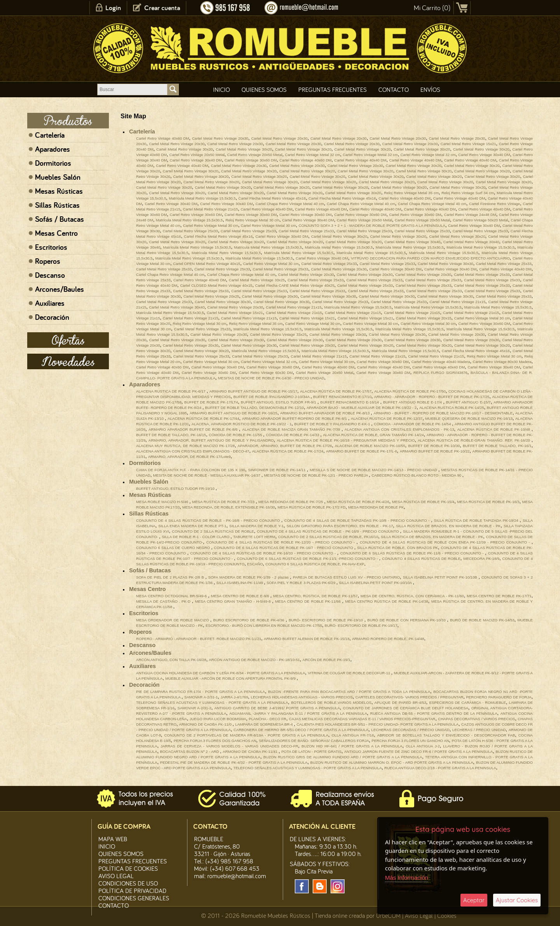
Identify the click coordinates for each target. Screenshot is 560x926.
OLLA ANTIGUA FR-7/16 (353, 735)
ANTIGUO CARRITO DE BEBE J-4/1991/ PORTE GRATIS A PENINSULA (277, 708)
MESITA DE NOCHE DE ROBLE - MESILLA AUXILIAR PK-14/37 (207, 475)
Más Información (407, 878)
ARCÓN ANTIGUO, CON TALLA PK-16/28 (171, 660)
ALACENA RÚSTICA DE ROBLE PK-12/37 (387, 418)
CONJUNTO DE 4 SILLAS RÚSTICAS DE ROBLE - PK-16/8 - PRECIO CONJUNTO (209, 520)
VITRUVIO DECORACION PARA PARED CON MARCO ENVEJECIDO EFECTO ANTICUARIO (430, 258)
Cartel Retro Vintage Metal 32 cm (313, 155)
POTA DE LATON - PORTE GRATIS (311, 751)
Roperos (48, 261)
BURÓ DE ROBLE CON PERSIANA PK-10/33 (407, 620)
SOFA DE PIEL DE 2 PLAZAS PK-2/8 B (171, 577)
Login (113, 8)
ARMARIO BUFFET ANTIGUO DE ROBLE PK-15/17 (253, 391)
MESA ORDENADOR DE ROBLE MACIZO (173, 620)
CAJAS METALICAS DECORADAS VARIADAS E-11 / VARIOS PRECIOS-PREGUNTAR (362, 719)
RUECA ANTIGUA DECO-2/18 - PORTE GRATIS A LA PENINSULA (440, 768)
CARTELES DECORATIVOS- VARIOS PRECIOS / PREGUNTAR (409, 697)
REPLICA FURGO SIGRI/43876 (440, 373)
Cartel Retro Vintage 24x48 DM (470, 215)
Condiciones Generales (134, 898)
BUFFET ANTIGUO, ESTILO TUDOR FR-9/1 (279, 402)
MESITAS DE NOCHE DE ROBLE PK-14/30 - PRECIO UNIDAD (271, 378)
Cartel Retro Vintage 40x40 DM (360, 160)
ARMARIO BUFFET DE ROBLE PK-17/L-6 (361, 451)
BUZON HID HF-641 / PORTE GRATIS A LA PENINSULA (352, 746)
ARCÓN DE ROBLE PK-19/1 (326, 660)
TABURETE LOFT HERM (254, 537)
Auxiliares (50, 303)
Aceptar (474, 900)
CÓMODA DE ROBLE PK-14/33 (293, 435)
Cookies (447, 915)
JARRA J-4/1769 (234, 697)
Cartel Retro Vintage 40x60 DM (163, 138)
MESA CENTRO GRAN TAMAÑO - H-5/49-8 (233, 601)
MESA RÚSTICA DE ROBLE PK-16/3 (488, 502)
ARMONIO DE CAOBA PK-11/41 (251, 751)
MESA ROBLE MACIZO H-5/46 (163, 502)
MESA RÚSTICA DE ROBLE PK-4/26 (358, 502)
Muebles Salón (58, 177)
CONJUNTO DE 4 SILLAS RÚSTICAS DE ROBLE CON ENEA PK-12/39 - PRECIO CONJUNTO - (446, 542)
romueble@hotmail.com (237, 876)
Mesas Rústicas (59, 191)
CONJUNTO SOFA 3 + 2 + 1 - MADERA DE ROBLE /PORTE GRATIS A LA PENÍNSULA (372, 225)
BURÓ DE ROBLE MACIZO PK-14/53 (482, 620)
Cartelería (50, 135)
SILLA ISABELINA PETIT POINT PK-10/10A (376, 583)
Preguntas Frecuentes (332, 89)
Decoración (52, 317)
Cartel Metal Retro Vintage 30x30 (445, 264)
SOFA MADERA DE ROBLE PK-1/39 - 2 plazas (249, 577)
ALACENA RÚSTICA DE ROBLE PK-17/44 (203, 418)
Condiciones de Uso (128, 883)
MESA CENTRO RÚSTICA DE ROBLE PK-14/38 (387, 601)
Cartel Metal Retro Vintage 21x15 (210, 209)
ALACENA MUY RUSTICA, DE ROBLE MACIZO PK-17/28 (185, 446)
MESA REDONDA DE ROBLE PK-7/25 (291, 502)
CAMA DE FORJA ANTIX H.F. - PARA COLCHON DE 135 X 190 (191, 470)
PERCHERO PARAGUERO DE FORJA (499, 697)
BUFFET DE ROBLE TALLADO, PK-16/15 (171, 435)
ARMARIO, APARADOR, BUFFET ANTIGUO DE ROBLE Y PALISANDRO (211, 440)
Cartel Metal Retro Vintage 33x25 (257, 280)
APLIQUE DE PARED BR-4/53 (400, 702)
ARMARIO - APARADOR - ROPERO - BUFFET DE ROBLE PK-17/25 (432, 397)
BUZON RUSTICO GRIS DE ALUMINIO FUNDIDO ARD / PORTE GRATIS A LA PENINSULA (343, 757)
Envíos (430, 89)
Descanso (50, 275)
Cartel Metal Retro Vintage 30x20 (185, 149)
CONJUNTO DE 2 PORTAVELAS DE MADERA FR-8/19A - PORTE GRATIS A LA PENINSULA (246, 735)
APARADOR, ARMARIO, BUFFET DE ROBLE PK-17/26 (285, 446)
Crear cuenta (162, 8)
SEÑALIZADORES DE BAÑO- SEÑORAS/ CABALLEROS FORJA (314, 741)
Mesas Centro (56, 233)
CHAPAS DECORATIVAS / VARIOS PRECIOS (476, 719)
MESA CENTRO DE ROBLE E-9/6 (241, 596)
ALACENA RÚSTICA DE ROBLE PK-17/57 (336, 391)
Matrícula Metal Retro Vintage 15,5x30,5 (202, 198)
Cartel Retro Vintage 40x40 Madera (441, 362)
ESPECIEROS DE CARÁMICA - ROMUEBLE (468, 702)
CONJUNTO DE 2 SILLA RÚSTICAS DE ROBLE (213, 531)
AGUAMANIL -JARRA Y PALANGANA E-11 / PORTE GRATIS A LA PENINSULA (298, 713)
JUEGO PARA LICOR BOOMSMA (218, 719)
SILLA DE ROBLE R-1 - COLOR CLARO (196, 537)
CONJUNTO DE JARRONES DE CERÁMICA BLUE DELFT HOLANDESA (406, 708)
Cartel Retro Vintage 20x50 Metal (197, 155)
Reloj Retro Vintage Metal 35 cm (411, 193)
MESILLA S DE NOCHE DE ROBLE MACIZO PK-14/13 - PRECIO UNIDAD (374, 470)
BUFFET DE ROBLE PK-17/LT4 (211, 402)
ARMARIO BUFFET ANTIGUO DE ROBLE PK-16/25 (234, 413)
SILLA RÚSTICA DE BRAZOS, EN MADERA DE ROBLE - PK (448, 526)
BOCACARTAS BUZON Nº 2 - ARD (190, 751)
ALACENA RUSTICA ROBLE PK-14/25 (452, 408)
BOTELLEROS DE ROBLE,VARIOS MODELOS (331, 702)
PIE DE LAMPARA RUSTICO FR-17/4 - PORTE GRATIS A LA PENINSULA (200, 692)
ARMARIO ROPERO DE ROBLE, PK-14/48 (388, 639)
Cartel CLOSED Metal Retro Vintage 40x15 (216, 285)
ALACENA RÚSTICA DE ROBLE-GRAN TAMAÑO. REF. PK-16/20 (474, 440)
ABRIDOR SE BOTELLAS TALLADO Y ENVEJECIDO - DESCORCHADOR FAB (446, 735)
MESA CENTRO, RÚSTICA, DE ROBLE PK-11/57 (315, 596)
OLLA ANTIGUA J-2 (423, 746)
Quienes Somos (264, 89)
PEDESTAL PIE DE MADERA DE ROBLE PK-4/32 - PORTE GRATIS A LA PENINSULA (234, 762)
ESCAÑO (255, 564)
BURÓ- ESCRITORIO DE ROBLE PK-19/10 (326, 620)
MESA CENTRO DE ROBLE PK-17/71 (499, 596)
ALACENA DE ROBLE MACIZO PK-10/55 (370, 446)
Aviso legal (116, 876)
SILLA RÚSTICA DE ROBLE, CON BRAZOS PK (397, 548)
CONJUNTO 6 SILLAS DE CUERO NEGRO (174, 548)
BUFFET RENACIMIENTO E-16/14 (350, 402)
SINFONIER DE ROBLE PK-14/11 (277, 470)
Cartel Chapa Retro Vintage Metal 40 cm (290, 204)
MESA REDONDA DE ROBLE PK (376, 507)
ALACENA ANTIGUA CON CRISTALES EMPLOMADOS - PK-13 (399, 429)
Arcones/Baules (59, 289)
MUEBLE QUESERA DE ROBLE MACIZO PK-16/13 (469, 418)
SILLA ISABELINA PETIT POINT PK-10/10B (441, 577)
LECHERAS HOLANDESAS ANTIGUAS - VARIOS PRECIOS (302, 697)
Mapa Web (113, 839)
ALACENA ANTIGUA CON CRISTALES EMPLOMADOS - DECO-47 (193, 451)
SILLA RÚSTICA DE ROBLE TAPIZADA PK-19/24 (477, 520)
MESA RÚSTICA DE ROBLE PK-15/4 (423, 502)
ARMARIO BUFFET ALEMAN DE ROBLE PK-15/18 (306, 639)
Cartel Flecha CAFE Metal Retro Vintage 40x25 (295, 285)
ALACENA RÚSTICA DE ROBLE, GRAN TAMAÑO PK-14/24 (373, 435)
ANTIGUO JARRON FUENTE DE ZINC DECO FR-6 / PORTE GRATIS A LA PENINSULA (418, 751)
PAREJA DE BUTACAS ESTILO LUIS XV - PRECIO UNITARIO (346, 577)
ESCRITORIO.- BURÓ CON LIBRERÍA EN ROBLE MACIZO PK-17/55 (264, 625)
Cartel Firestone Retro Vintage (494, 204)
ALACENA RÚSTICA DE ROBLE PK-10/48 (494, 429)
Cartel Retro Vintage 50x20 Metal (480, 220)
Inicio (221, 89)
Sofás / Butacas (59, 219)
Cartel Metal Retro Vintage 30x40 (412, 242)
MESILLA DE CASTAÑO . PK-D (164, 601)
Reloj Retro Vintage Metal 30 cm (253, 220)
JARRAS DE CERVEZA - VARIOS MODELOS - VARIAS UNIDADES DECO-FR (229, 746)
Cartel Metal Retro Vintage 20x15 (424, 318)
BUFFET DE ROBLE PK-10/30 (434, 446)
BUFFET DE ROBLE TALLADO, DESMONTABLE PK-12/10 (254, 408)
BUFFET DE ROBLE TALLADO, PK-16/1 (497, 446)
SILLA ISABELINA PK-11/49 (240, 583)
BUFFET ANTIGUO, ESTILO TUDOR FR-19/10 (176, 488)
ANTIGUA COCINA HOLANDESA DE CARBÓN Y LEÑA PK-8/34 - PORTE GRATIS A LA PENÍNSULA (221, 673)
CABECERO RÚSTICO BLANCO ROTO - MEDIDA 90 (417, 475)
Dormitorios (53, 163)
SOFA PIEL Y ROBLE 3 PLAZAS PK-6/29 (301, 583)
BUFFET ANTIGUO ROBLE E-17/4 (413, 402)
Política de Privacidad (132, 891)
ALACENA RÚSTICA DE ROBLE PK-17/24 (288, 451)
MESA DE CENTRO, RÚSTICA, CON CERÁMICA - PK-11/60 (412, 596)
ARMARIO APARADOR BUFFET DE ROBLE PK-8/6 (194, 429)
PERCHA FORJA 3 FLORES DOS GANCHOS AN (215, 741)
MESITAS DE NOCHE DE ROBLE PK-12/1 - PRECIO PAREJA (317, 475)
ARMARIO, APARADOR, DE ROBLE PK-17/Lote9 (190, 457)
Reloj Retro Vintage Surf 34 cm (468, 193)
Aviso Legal (419, 915)
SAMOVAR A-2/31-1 (201, 697)
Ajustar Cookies (517, 900)
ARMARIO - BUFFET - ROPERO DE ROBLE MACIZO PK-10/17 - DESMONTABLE (443, 413)
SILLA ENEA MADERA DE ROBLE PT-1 (192, 526)
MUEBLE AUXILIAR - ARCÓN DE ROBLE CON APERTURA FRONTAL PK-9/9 (231, 678)
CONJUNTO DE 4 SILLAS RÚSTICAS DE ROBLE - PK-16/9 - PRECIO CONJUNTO (328, 531)
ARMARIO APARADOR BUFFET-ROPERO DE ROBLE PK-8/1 (295, 418)
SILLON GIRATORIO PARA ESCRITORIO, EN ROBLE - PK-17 (340, 526)
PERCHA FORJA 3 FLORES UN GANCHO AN (410, 741)
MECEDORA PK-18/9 (481, 559)
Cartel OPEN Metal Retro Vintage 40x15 (207, 264)
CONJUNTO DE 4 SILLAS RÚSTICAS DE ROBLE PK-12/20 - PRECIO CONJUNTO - (281, 542)
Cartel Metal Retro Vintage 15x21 (468, 144)
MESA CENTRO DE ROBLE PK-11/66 (309, 601)
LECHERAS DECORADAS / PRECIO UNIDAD (410, 730)
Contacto (394, 89)
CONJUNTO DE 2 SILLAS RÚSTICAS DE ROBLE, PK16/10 (328, 537)
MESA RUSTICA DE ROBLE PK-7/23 (224, 502)
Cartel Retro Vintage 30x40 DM (484, 155)
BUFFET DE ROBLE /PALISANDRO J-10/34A (272, 397)
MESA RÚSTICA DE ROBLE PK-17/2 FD (312, 507)
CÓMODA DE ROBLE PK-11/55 (236, 435)
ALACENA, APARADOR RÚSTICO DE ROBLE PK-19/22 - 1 (242, 424)
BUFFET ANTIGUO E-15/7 (468, 402)
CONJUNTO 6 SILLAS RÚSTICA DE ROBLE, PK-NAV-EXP (315, 564)
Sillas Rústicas (57, 205)
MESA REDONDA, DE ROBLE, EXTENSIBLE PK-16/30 (229, 507)
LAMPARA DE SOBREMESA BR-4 (265, 724)
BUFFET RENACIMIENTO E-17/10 (342, 397)
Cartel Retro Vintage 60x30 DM (266, 373)
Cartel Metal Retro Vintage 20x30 (220, 138)
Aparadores (52, 149)
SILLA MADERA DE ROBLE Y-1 (257, 526)
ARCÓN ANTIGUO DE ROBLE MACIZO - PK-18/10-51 (254, 660)
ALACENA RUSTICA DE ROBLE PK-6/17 (171, 391)
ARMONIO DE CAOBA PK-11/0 (206, 724)
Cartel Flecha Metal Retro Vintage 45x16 (272, 198)
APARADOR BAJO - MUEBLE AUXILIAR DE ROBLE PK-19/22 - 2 (361, 408)
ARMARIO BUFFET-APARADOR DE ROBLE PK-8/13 (325, 413)
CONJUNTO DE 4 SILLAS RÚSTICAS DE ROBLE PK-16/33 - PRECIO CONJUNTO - (264, 553)
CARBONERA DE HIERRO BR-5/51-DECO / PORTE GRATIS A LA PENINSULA (301, 730)
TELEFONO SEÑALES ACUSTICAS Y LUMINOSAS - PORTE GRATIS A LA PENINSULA (212, 702)
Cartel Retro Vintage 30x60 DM (250, 160)
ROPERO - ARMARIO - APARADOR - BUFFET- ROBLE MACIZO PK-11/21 (199, 639)
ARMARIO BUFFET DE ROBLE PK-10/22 (435, 451)
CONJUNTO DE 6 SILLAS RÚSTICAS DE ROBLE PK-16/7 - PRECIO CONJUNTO (284, 548)
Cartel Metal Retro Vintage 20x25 (211, 296)
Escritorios (51, 247)
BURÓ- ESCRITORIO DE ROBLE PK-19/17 (361, 625)
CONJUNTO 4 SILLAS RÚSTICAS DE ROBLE (421, 559)
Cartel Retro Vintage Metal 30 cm (210, 225)
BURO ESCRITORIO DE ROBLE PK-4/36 (249, 620)
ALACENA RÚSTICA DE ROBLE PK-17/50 (410, 391)
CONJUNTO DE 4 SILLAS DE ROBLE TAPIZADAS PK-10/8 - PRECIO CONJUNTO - (358, 520)
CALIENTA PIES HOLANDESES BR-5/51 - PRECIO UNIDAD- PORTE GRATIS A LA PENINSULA (377, 724)
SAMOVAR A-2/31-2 (194, 708)
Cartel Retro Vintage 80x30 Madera (502, 362)
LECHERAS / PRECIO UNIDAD (479, 730)
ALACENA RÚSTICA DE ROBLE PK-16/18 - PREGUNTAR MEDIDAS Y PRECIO (346, 440)
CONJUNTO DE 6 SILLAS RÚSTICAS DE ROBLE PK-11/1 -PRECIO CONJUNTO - (308, 559)
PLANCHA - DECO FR (268, 719)
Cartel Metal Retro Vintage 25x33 (190, 231)
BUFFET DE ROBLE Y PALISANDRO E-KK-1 (333, 424)
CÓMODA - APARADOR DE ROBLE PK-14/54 (413, 424)
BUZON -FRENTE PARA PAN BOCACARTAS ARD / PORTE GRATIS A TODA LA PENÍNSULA (349, 692)
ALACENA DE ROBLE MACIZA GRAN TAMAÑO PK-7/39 (292, 429)
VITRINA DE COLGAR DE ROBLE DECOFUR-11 (349, 673)
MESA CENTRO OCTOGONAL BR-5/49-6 (172, 596)
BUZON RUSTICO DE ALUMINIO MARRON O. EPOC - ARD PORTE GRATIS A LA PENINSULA (392, 762)
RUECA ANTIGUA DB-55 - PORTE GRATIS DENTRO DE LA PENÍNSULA (434, 713)
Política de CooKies (128, 868)
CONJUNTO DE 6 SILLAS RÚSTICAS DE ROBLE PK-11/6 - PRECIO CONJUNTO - (413, 553)
